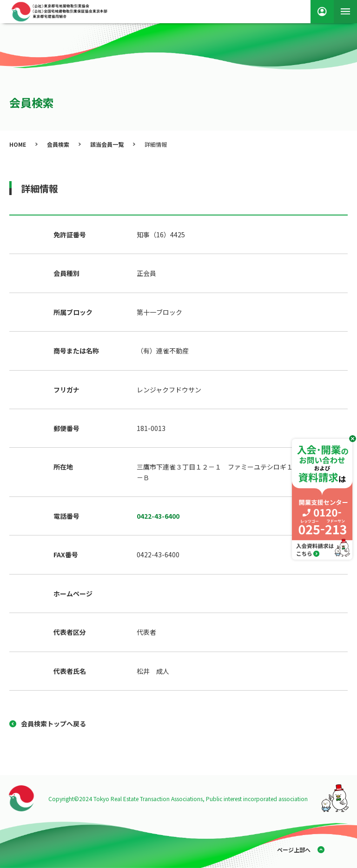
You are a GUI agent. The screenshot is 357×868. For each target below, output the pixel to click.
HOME (18, 144)
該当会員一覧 (107, 144)
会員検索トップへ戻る (53, 724)
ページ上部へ (294, 850)
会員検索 (58, 144)
